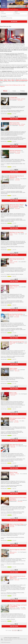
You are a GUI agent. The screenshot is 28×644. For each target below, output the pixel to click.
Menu (25, 6)
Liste (5, 91)
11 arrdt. (16, 234)
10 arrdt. (23, 99)
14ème (2, 80)
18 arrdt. (18, 179)
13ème (9, 80)
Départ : (16, 12)
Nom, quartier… (4, 16)
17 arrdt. (17, 474)
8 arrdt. (19, 152)
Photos (23, 91)
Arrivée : (2, 12)
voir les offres (14, 119)
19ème (13, 80)
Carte (14, 91)
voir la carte (20, 100)
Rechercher (14, 21)
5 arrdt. (18, 608)
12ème (5, 80)
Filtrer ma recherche (14, 94)
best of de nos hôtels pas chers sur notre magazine (13, 86)
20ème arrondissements (22, 80)
